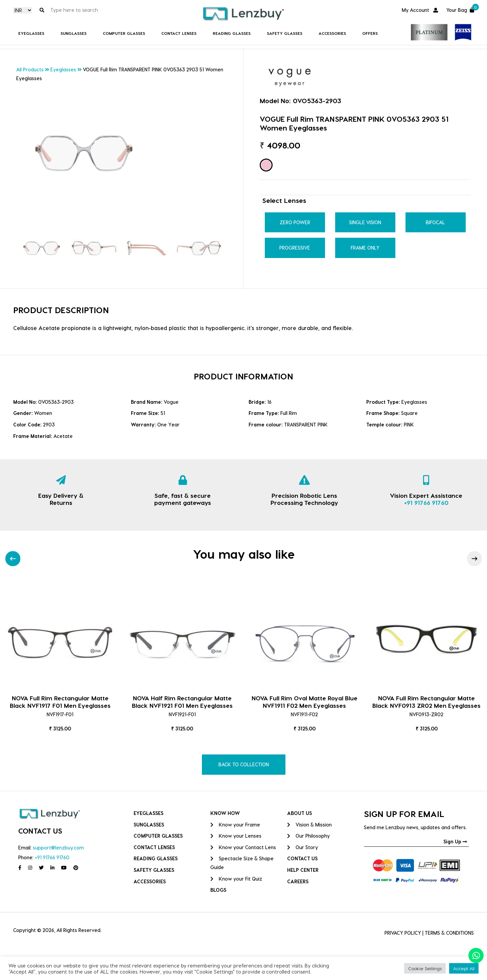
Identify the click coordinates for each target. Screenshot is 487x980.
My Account (420, 10)
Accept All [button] (464, 968)
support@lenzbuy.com (58, 848)
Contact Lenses (179, 33)
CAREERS (298, 881)
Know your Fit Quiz (236, 879)
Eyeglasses (31, 33)
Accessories (332, 33)
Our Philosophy (308, 836)
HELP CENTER (303, 870)
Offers (370, 33)
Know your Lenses (236, 836)
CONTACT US (302, 858)
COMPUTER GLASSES (124, 33)
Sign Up (455, 842)
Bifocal (435, 222)
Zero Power (295, 222)
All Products (30, 69)
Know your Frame (235, 825)
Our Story (303, 847)
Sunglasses (74, 33)
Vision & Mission (309, 825)
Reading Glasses (232, 33)
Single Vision (365, 222)
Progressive (295, 248)
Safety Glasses (285, 33)
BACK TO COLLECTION (244, 764)
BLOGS (218, 890)
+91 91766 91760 (426, 502)
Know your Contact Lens (243, 847)
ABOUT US (299, 813)
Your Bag (460, 9)
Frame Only (365, 248)
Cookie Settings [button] (425, 968)
